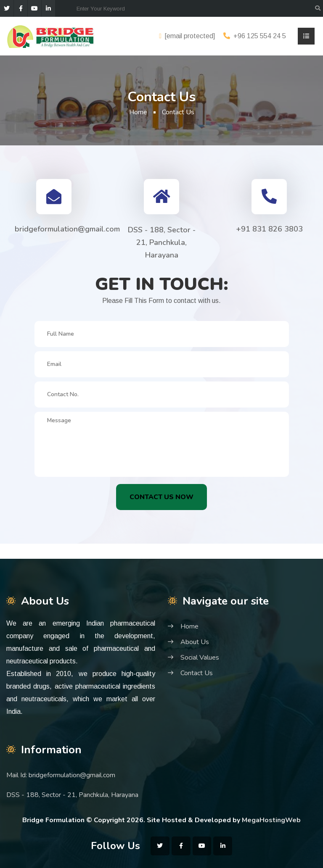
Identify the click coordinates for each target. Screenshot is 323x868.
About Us (195, 642)
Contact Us (197, 673)
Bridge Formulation (53, 820)
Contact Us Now (161, 497)
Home (138, 112)
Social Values (200, 658)
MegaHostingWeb (271, 820)
